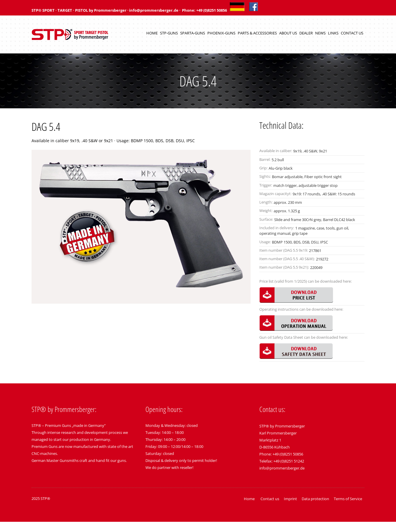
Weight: (266, 211)
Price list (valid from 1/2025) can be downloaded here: (305, 281)
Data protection (315, 499)
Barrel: (265, 159)
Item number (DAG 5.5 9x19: (284, 250)
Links (333, 33)
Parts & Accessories (257, 33)
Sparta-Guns (193, 33)
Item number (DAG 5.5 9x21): (284, 267)
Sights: (265, 176)
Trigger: (266, 185)
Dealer (306, 33)
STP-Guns (169, 33)
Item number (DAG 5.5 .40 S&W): (287, 259)
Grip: (263, 168)
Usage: (265, 242)
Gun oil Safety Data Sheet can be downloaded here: (304, 337)
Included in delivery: (277, 228)
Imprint (290, 499)
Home (152, 33)
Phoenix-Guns (221, 33)
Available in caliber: (276, 151)
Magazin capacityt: (275, 194)
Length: (266, 202)
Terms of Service (348, 499)
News (320, 33)
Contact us (352, 33)
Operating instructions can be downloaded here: (301, 309)
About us (288, 33)
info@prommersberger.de (282, 468)
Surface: (266, 219)
